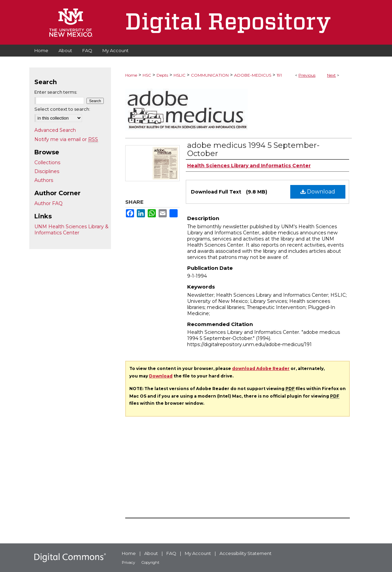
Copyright (150, 562)
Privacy (128, 562)
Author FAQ (48, 203)
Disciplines (47, 171)
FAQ (171, 553)
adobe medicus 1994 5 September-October (253, 149)
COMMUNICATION (210, 75)
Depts (162, 75)
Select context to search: (62, 109)
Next (331, 75)
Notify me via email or (66, 139)
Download (318, 192)
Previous (307, 75)
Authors (44, 180)
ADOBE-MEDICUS (253, 75)
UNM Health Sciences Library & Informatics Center (71, 230)
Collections (47, 163)
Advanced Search (55, 130)
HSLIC (179, 75)
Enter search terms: (56, 92)
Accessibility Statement (246, 553)
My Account (198, 553)
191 (279, 75)
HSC (147, 75)
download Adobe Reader (261, 368)
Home (131, 75)
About (151, 553)
